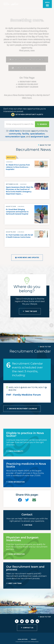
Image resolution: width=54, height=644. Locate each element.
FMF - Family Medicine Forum (24, 395)
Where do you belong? (28, 84)
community (15, 134)
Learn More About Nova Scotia (28, 68)
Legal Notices (23, 639)
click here (14, 131)
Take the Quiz (31, 311)
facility (26, 134)
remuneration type (15, 137)
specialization (37, 134)
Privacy (34, 639)
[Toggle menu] (47, 4)
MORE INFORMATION (16, 482)
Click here (27, 98)
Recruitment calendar (28, 87)
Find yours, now (27, 51)
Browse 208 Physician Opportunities (28, 59)
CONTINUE (28, 525)
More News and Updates (28, 258)
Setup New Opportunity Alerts (29, 114)
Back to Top (45, 145)
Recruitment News (28, 82)
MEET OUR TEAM (15, 583)
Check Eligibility (16, 451)
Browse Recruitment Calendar (23, 409)
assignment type (40, 137)
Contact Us (28, 628)
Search (43, 124)
